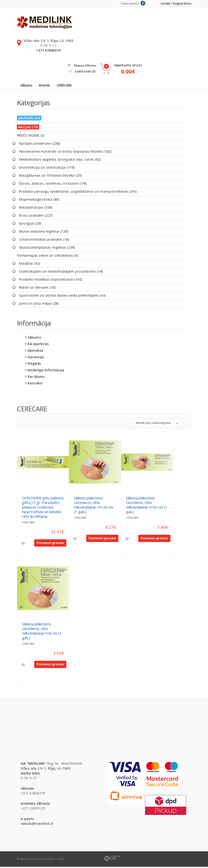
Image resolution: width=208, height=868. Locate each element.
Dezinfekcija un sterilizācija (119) (47, 169)
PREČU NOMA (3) (31, 137)
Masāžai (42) (29, 265)
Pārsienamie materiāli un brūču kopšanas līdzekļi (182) (65, 153)
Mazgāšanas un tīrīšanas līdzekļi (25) (50, 177)
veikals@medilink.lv (37, 825)
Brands (48, 86)
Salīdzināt (82, 71)
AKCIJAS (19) (28, 128)
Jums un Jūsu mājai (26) (39, 305)
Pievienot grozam (50, 544)
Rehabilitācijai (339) (35, 209)
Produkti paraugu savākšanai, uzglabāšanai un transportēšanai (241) (78, 193)
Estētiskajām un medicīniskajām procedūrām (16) (61, 273)
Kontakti (35, 384)
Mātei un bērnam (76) (37, 289)
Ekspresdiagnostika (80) (39, 201)
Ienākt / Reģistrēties (176, 4)
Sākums (27, 86)
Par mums (36, 378)
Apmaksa (35, 352)
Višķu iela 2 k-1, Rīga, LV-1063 (48, 41)
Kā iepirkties (38, 345)
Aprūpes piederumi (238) (39, 145)
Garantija (36, 358)
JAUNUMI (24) (29, 119)
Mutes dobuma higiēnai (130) (44, 233)
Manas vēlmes (82, 65)
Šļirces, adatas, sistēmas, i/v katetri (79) (53, 185)
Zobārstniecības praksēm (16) (44, 241)
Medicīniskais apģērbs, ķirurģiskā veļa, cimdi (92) (60, 161)
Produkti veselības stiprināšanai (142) (50, 281)
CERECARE (70, 86)
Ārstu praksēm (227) (36, 217)
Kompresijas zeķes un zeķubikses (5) (47, 257)
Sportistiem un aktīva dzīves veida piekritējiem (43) (62, 297)
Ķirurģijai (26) (30, 225)
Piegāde (34, 365)
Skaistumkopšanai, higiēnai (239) (47, 249)
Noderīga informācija (46, 371)
